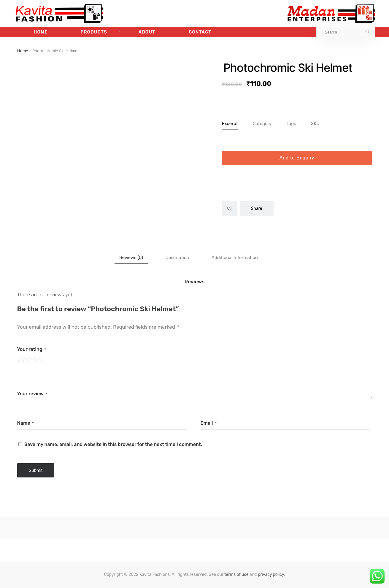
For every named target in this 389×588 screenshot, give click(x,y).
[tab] (131, 258)
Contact (200, 32)
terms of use (236, 575)
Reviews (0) (131, 258)
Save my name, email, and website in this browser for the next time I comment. (113, 444)
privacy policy (271, 575)
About (147, 32)
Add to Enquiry (297, 158)
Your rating (32, 349)
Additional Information (235, 258)
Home (41, 32)
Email (209, 423)
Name (26, 423)
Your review (32, 394)
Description (177, 258)
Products (94, 32)
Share (257, 208)
